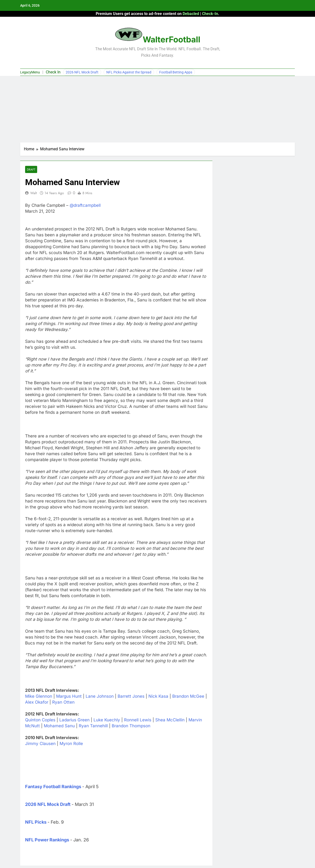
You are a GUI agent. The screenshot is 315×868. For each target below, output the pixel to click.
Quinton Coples (40, 720)
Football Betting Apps (176, 72)
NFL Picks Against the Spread (129, 72)
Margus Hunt (69, 696)
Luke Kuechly (107, 720)
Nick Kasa (158, 696)
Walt (33, 193)
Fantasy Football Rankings (53, 787)
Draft (31, 169)
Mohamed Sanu (59, 726)
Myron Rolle (71, 744)
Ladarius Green (74, 720)
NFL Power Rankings (47, 840)
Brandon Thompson (131, 726)
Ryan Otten (63, 702)
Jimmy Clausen (40, 744)
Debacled (191, 14)
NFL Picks (36, 822)
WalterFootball (172, 39)
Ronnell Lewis (138, 720)
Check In (53, 72)
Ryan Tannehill (93, 726)
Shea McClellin (170, 720)
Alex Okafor (37, 702)
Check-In (210, 14)
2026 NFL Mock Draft (82, 72)
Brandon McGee (188, 696)
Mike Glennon (39, 696)
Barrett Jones (131, 696)
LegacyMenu (30, 72)
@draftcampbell (85, 205)
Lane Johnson (100, 696)
